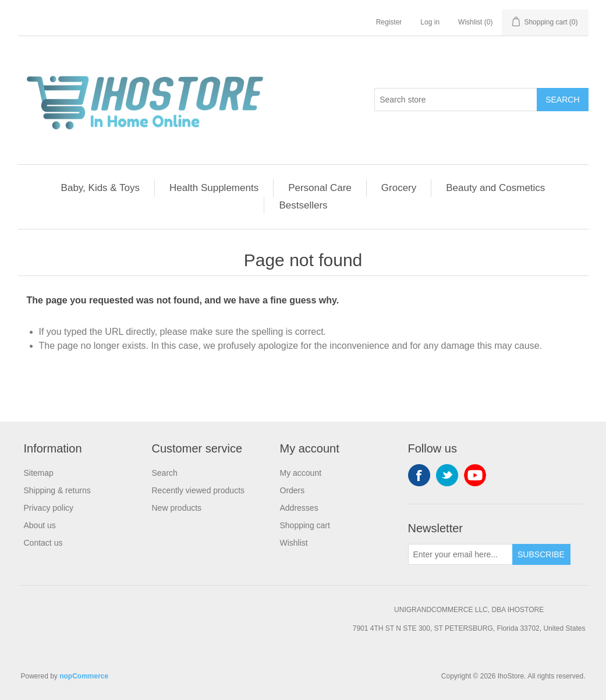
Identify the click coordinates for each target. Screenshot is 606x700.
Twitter (447, 475)
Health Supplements (214, 188)
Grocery (399, 188)
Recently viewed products (199, 490)
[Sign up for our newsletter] (460, 554)
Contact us (43, 543)
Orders (293, 490)
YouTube (475, 475)
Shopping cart (305, 525)
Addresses (299, 508)
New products (177, 508)
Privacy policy (49, 508)
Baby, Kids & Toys (100, 188)
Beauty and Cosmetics (495, 188)
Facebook (419, 475)
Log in (430, 22)
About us (40, 525)
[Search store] (456, 100)
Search (562, 100)
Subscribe (541, 554)
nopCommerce (84, 676)
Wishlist (294, 543)
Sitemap (39, 473)
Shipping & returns (57, 490)
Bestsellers (303, 205)
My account (301, 473)
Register (389, 22)
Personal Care (320, 188)
